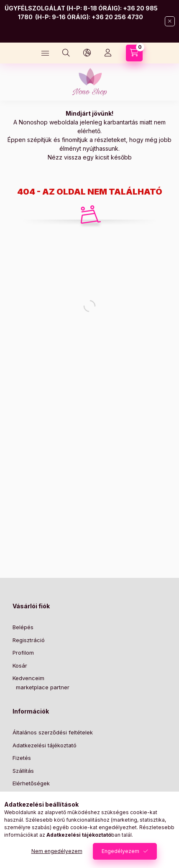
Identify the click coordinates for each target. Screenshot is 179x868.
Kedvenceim (28, 678)
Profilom (23, 653)
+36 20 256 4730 (117, 17)
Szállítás (23, 771)
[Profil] (108, 53)
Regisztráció (29, 640)
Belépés (23, 627)
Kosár (20, 666)
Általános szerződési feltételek (53, 732)
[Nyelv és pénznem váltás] (87, 53)
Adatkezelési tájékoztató (45, 745)
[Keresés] (66, 53)
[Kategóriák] (45, 53)
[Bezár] (170, 21)
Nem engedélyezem (57, 851)
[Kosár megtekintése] (134, 53)
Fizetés (22, 758)
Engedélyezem (120, 851)
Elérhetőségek (31, 783)
